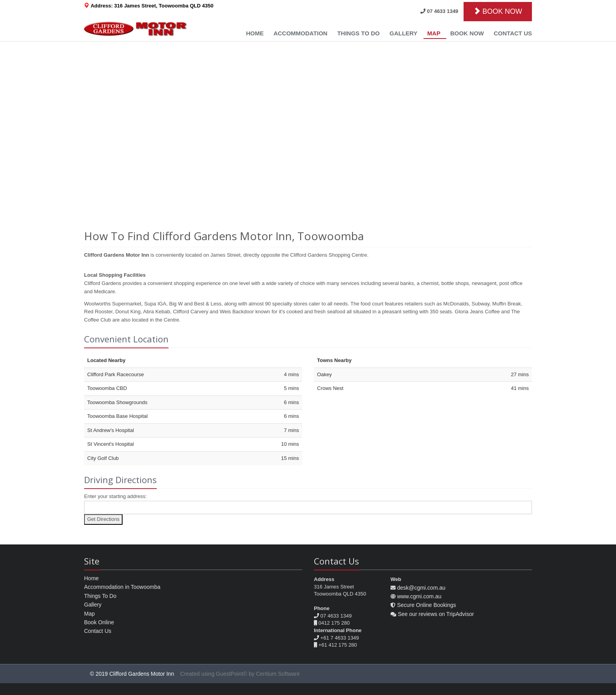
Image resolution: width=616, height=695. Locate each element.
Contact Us (513, 33)
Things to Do (358, 33)
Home (255, 33)
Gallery (403, 33)
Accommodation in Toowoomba (122, 587)
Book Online (99, 622)
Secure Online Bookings (427, 605)
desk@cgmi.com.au (421, 588)
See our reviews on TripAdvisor (436, 614)
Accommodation (300, 33)
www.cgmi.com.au (419, 596)
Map (434, 33)
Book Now (467, 33)
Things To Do (100, 596)
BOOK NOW (498, 11)
